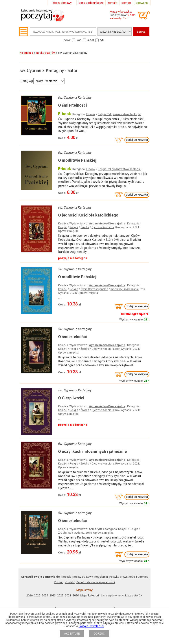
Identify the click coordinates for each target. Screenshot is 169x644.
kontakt (112, 3)
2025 (37, 595)
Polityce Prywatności (91, 626)
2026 (29, 595)
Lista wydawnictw (112, 595)
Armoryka (96, 529)
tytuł (103, 40)
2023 (53, 595)
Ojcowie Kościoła (103, 227)
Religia (74, 227)
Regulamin (101, 577)
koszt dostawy (62, 3)
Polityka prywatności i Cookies (129, 577)
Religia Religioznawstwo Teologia (119, 114)
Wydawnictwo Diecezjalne (107, 223)
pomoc (126, 3)
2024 (45, 595)
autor (91, 40)
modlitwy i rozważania (125, 289)
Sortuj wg (27, 81)
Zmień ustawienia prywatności (96, 582)
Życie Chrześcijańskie (94, 289)
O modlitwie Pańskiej (77, 160)
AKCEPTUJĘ (72, 634)
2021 (68, 595)
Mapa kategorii (90, 595)
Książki (63, 227)
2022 (60, 595)
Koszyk (66, 577)
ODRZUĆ (99, 634)
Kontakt (70, 582)
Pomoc (59, 582)
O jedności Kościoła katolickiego (88, 215)
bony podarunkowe (91, 3)
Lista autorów (134, 595)
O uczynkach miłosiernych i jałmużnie (92, 451)
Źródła (85, 227)
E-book (91, 114)
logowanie (142, 3)
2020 (76, 595)
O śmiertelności (73, 105)
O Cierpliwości (71, 398)
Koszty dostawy (83, 577)
